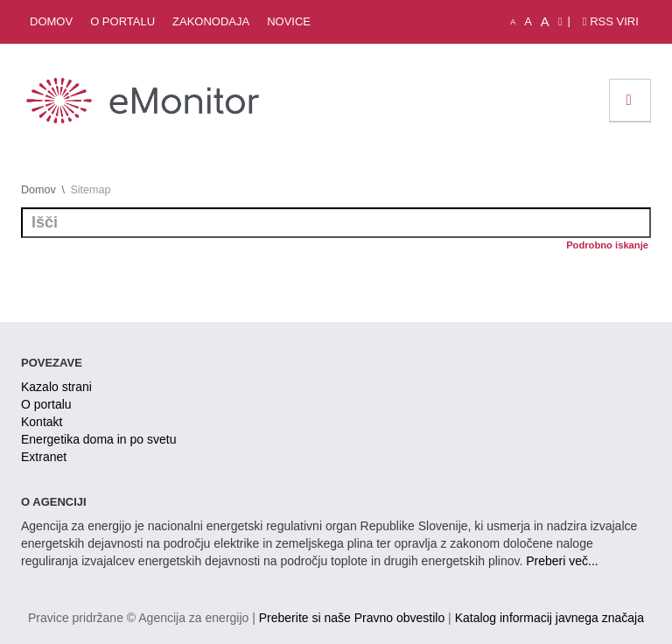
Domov (51, 21)
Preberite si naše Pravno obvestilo (352, 618)
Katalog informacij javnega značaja (549, 618)
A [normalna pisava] (528, 21)
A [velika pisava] (545, 21)
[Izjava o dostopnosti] (560, 22)
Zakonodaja (211, 21)
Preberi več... (562, 561)
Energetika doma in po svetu (98, 439)
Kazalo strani (56, 387)
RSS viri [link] (611, 21)
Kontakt (42, 422)
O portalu (122, 21)
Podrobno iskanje (607, 245)
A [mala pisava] (513, 22)
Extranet (44, 457)
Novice (289, 21)
